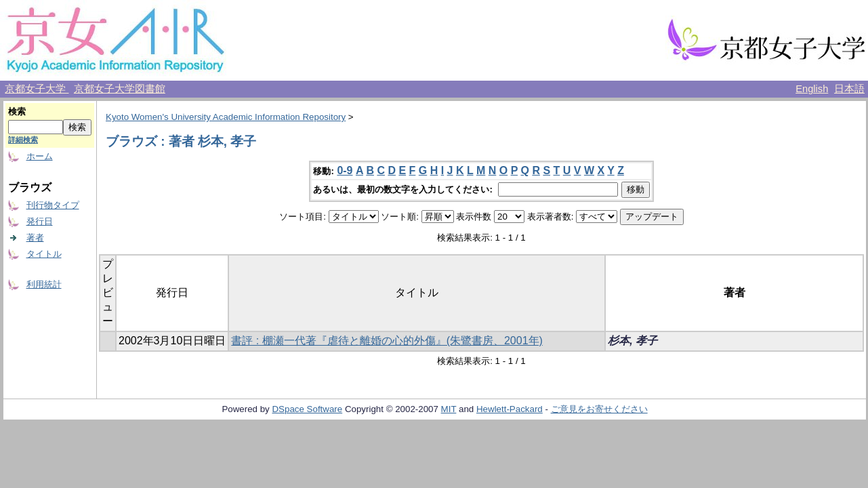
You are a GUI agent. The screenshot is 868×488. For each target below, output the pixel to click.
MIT (449, 409)
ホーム (40, 156)
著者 (35, 238)
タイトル (44, 254)
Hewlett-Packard (510, 409)
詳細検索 (23, 140)
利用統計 (44, 284)
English (812, 89)
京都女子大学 (37, 89)
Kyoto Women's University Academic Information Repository (226, 117)
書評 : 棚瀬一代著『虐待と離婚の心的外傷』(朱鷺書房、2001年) (387, 341)
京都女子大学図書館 (120, 89)
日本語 (849, 89)
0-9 (345, 170)
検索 (17, 111)
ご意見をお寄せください (599, 409)
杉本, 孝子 (633, 341)
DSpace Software (307, 409)
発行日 (40, 221)
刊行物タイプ (53, 205)
